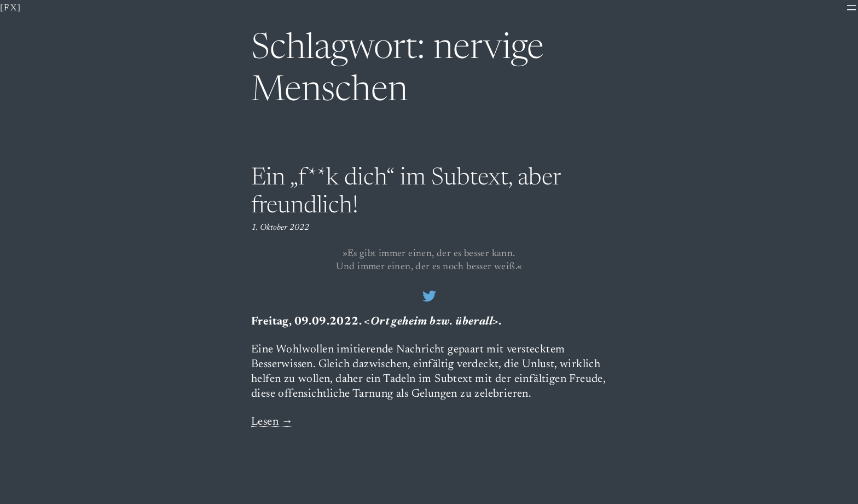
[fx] (11, 8)
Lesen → (272, 422)
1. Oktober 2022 (280, 228)
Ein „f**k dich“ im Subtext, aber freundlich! (406, 193)
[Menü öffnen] (851, 8)
